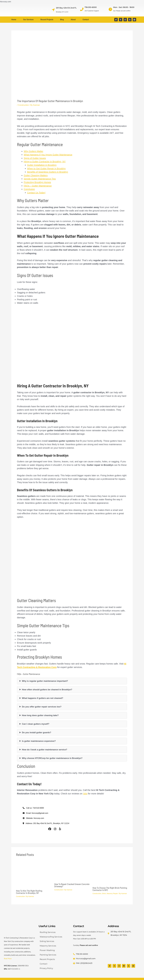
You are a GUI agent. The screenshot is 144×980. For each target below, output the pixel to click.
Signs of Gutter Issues (35, 158)
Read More (8, 959)
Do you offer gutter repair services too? (42, 707)
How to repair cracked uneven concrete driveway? (72, 885)
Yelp (85, 794)
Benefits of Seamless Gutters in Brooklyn (48, 172)
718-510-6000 (91, 7)
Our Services (28, 20)
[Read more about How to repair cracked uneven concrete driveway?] (72, 871)
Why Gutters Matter (33, 151)
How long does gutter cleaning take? (40, 715)
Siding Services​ (47, 941)
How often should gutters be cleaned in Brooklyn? (47, 690)
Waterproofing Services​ (51, 937)
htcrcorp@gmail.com (40, 813)
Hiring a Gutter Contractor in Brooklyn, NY (45, 162)
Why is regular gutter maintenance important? (45, 681)
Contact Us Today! (36, 193)
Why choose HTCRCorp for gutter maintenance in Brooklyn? (52, 758)
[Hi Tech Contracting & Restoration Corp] (124, 950)
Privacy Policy (46, 968)
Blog (62, 20)
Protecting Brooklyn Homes (37, 182)
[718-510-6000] (82, 9)
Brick (104, 893)
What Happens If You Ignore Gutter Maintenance (48, 155)
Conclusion (29, 189)
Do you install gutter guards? (37, 732)
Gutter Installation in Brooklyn (42, 165)
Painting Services (48, 955)
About (73, 20)
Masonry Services (48, 946)
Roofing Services (48, 932)
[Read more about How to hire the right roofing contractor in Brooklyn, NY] (34, 874)
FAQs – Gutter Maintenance (38, 186)
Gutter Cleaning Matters (36, 175)
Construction (23, 105)
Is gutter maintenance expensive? (39, 741)
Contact (86, 20)
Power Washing (47, 950)
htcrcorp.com (39, 818)
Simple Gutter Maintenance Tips (40, 179)
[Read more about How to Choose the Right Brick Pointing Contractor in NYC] (110, 873)
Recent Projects (47, 20)
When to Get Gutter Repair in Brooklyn (46, 169)
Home (14, 20)
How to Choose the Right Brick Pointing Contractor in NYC (110, 889)
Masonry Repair (112, 893)
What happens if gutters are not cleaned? (43, 698)
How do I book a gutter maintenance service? (45, 750)
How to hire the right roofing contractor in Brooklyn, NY (29, 892)
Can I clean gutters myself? (36, 724)
